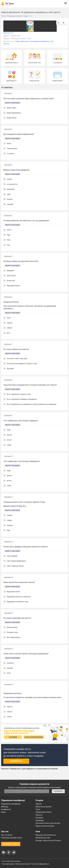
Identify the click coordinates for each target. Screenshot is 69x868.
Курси (3, 812)
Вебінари (5, 807)
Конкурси (39, 818)
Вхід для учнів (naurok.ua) (46, 835)
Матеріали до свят (43, 838)
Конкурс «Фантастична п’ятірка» (48, 840)
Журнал (39, 804)
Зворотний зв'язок (11, 844)
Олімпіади (40, 820)
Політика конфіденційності (40, 864)
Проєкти (39, 815)
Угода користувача (8, 864)
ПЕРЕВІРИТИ (58, 791)
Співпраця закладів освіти (12, 838)
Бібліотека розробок (44, 807)
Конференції (6, 809)
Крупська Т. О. (8, 33)
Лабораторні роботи (44, 812)
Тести (38, 809)
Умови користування (23, 864)
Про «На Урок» (7, 835)
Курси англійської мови (45, 826)
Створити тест (16, 761)
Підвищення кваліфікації (11, 804)
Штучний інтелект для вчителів (48, 823)
